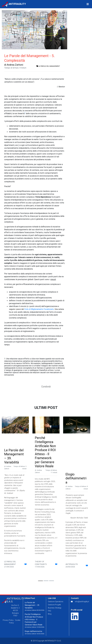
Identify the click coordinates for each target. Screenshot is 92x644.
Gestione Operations (56, 602)
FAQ (49, 611)
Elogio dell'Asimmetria (76, 478)
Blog (50, 614)
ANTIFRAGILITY (14, 5)
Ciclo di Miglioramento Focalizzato (39, 309)
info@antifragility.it (82, 602)
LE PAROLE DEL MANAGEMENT (48, 66)
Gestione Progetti (54, 605)
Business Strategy (55, 608)
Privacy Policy (8, 620)
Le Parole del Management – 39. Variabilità (14, 456)
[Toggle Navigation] (88, 5)
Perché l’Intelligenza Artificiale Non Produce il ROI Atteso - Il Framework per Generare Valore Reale (45, 452)
